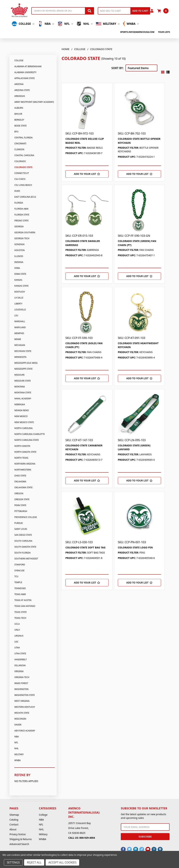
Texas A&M (20, 594)
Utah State (20, 654)
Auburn (19, 108)
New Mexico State (24, 422)
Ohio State (20, 476)
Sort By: (117, 68)
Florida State (22, 215)
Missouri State (23, 381)
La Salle (19, 298)
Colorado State (23, 167)
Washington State (24, 695)
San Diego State (23, 535)
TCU (16, 576)
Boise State (20, 126)
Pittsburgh (21, 511)
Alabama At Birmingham (28, 66)
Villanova (20, 665)
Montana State (23, 393)
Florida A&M (21, 209)
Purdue (19, 523)
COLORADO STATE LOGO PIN (135, 547)
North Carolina (23, 428)
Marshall (20, 321)
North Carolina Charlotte (30, 434)
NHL (84, 24)
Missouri (19, 375)
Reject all (34, 862)
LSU (16, 315)
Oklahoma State (23, 487)
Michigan (20, 345)
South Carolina (23, 541)
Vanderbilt (21, 659)
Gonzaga (19, 244)
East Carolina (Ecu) (25, 197)
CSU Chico (20, 179)
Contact (14, 824)
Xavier (18, 725)
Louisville (20, 310)
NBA (46, 24)
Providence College (26, 517)
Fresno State (21, 221)
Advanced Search (19, 844)
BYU (16, 132)
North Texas (21, 458)
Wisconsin (20, 719)
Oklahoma (20, 482)
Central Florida (23, 138)
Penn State (20, 505)
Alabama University (25, 72)
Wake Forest (21, 683)
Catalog (14, 820)
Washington (21, 689)
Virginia (19, 671)
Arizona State (22, 90)
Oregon (19, 493)
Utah (17, 648)
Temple (18, 582)
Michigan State (23, 351)
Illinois (19, 256)
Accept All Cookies (62, 862)
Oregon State (22, 499)
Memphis (19, 333)
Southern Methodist (26, 559)
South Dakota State (25, 547)
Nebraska (20, 404)
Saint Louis (21, 529)
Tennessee (20, 588)
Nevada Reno (22, 410)
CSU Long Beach (23, 185)
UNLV (17, 630)
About (13, 829)
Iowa (17, 268)
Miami (18, 339)
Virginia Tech (22, 677)
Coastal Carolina (24, 155)
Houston (19, 250)
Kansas (18, 280)
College (23, 24)
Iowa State (20, 274)
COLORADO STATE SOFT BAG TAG (85, 547)
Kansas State (21, 286)
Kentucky (20, 292)
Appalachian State (24, 78)
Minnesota (20, 357)
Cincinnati (20, 143)
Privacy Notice (18, 834)
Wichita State (22, 713)
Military (108, 24)
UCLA (17, 624)
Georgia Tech (22, 238)
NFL (65, 24)
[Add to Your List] (87, 174)
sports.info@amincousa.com (137, 32)
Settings (13, 862)
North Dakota (22, 446)
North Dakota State (25, 452)
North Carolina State (27, 440)
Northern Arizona (25, 464)
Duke (17, 191)
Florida (19, 203)
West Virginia (22, 701)
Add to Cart (140, 11)
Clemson (19, 149)
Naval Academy (23, 399)
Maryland (20, 327)
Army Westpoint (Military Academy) (34, 102)
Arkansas (20, 96)
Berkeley (19, 120)
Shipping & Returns (21, 839)
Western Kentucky (25, 707)
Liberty (18, 304)
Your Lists (164, 32)
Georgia (19, 227)
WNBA (131, 24)
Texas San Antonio (25, 606)
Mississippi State (23, 369)
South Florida (22, 553)
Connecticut (22, 173)
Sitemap (14, 815)
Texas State (20, 612)
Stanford (20, 565)
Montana (20, 387)
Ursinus (19, 636)
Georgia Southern (25, 232)
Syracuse (19, 570)
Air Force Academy (25, 731)
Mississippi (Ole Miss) (26, 363)
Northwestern (23, 470)
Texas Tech (20, 618)
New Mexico (21, 416)
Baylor (18, 114)
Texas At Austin (23, 600)
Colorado (20, 161)
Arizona (19, 84)
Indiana (19, 262)
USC (16, 642)
